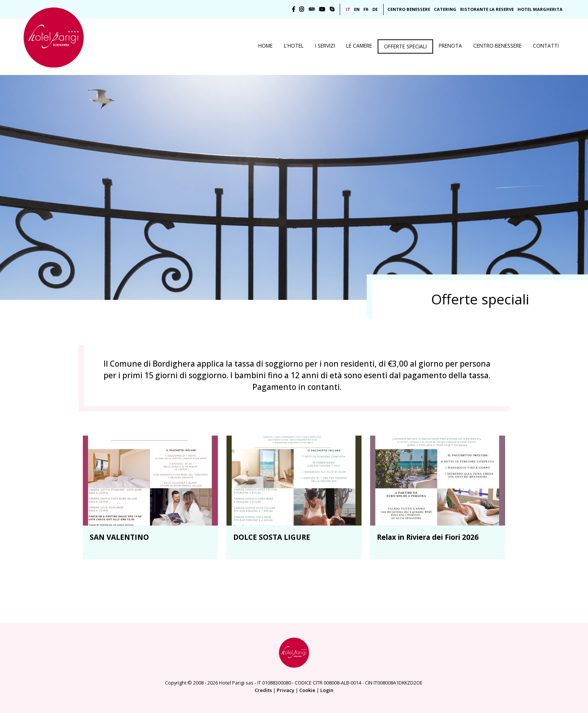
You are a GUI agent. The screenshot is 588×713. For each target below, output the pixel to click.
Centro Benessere (409, 9)
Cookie (307, 690)
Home (265, 46)
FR (366, 9)
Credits (263, 690)
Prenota (450, 46)
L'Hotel (294, 46)
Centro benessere (497, 46)
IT (348, 9)
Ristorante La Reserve (487, 9)
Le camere (359, 46)
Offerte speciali (405, 46)
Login (327, 690)
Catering (445, 9)
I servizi (325, 46)
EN (357, 9)
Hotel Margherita (540, 9)
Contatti (546, 46)
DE (375, 9)
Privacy (286, 690)
